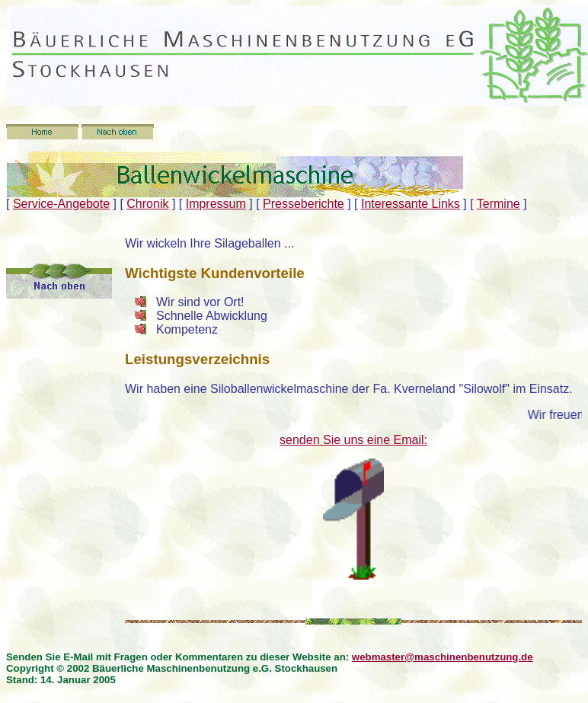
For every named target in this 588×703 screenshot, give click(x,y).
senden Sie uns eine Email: (353, 440)
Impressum (216, 204)
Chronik (147, 204)
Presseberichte (304, 204)
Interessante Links (411, 204)
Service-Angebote (61, 204)
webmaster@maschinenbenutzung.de (443, 657)
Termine (499, 204)
